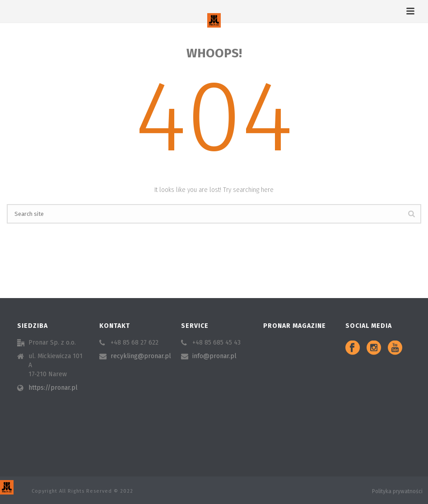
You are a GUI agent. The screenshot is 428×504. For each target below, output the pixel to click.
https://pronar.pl (53, 388)
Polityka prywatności (397, 491)
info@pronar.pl (214, 356)
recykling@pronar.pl (141, 356)
